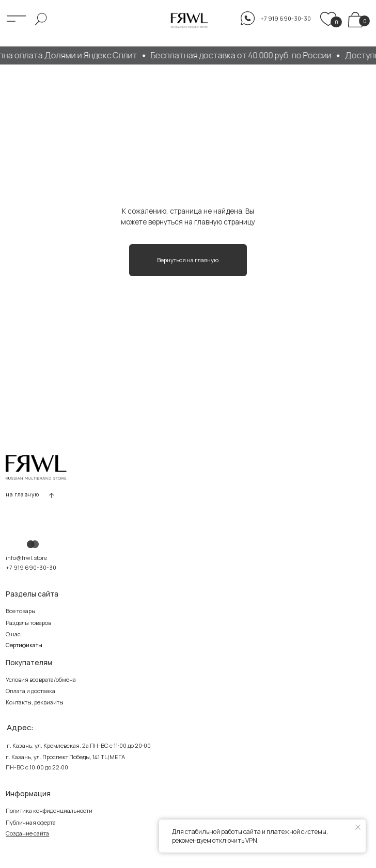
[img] (355, 20)
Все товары (21, 611)
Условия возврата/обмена (41, 679)
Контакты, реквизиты (35, 702)
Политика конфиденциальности (49, 810)
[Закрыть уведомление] (358, 827)
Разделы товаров (28, 623)
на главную (22, 494)
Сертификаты (24, 645)
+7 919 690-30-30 (31, 567)
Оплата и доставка (30, 691)
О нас (13, 634)
